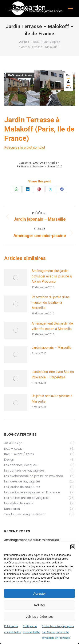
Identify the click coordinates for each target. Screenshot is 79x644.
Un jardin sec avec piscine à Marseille (52, 399)
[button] (73, 547)
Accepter (39, 593)
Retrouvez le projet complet (25, 148)
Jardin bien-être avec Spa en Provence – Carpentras (53, 374)
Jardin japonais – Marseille (52, 348)
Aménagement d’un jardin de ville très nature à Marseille (52, 326)
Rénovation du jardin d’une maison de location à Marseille (51, 302)
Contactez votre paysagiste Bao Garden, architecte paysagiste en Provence (58, 632)
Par (31, 166)
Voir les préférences (39, 617)
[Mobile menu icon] (71, 8)
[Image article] (16, 278)
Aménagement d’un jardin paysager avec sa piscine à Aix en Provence (52, 276)
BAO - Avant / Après (20, 75)
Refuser (39, 605)
